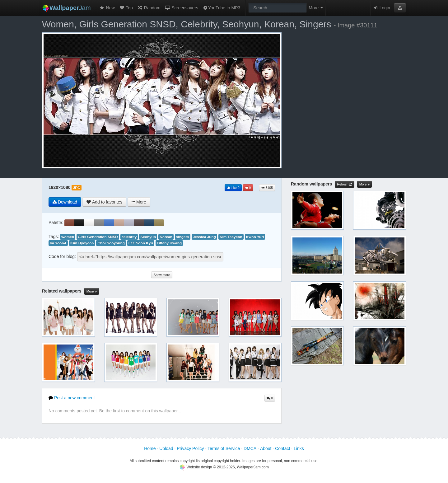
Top (126, 8)
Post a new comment (72, 398)
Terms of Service (224, 448)
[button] (400, 8)
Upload (166, 448)
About (266, 448)
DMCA (250, 448)
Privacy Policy (190, 448)
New (107, 8)
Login (381, 8)
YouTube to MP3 (221, 8)
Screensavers (182, 8)
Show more (162, 275)
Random (149, 8)
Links (299, 448)
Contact (282, 448)
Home (150, 448)
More (92, 291)
